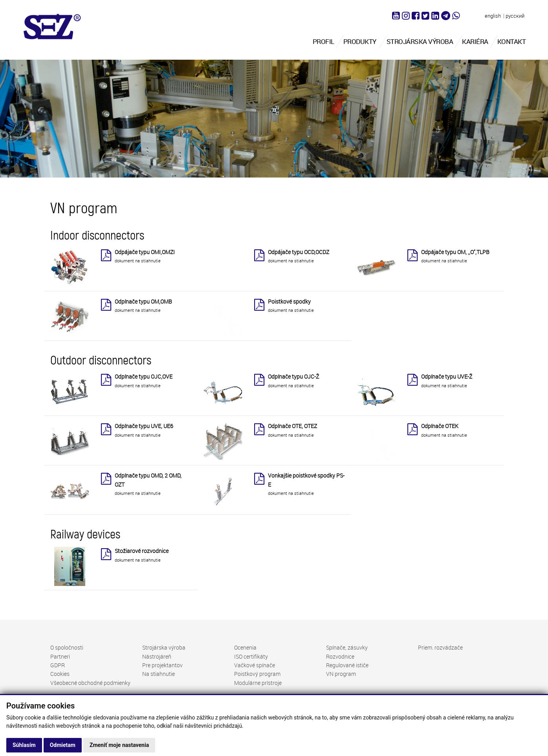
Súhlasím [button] (24, 745)
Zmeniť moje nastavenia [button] (119, 745)
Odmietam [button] (63, 745)
